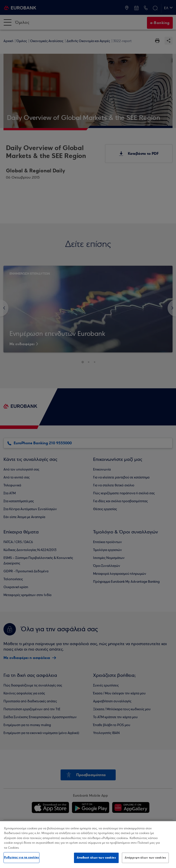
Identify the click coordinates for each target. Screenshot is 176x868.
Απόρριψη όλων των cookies (145, 858)
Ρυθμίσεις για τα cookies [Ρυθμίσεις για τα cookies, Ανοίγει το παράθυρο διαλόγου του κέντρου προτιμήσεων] (21, 857)
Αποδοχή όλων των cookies (96, 858)
